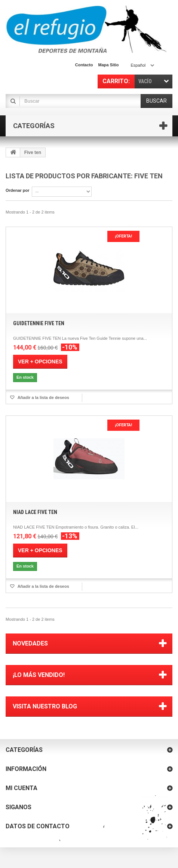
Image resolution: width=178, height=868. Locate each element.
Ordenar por (18, 190)
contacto (84, 65)
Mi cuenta (22, 788)
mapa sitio (108, 65)
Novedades (30, 643)
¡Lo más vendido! (39, 675)
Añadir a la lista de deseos (43, 397)
